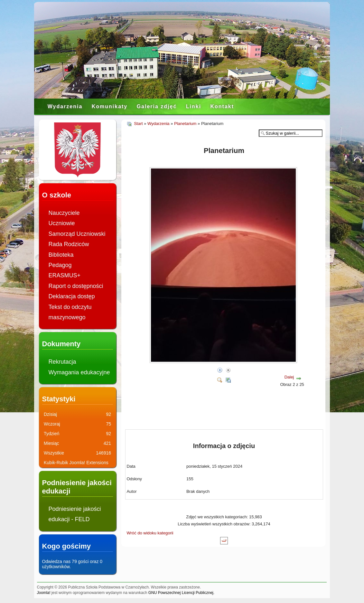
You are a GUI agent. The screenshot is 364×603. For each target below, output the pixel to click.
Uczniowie (62, 223)
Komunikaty (110, 106)
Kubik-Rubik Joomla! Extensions (76, 463)
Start (138, 124)
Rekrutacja (62, 362)
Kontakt (222, 106)
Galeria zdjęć (157, 106)
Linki (194, 106)
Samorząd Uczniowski (77, 234)
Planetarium (185, 124)
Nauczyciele (64, 213)
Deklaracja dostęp (72, 296)
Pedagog (60, 265)
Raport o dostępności (76, 286)
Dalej (289, 377)
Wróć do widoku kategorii (150, 533)
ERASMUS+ (65, 275)
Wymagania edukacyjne (79, 372)
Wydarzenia (65, 106)
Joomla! (44, 593)
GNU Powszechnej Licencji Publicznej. (181, 593)
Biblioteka (61, 255)
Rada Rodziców (69, 244)
